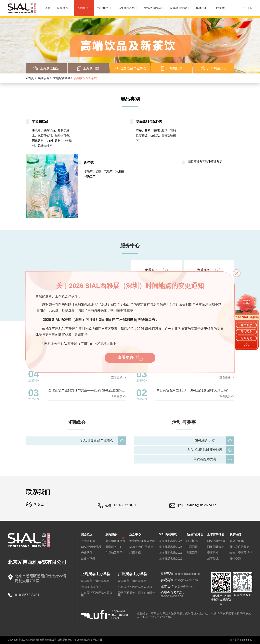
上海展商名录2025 (171, 553)
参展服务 (156, 270)
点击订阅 (225, 596)
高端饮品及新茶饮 (86, 78)
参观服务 (209, 270)
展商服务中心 (114, 547)
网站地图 (98, 640)
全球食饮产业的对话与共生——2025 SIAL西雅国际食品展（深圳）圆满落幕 (103, 390)
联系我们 (222, 8)
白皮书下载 (88, 559)
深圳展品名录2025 (171, 547)
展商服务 (83, 8)
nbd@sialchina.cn (172, 596)
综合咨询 (246, 338)
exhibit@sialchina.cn (201, 505)
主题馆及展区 (62, 78)
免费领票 (246, 325)
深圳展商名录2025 (171, 541)
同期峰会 (76, 422)
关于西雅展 (88, 541)
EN (250, 8)
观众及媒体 (237, 541)
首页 (48, 8)
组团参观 (135, 553)
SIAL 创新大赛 (216, 541)
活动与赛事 (184, 422)
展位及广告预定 (239, 547)
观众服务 (103, 8)
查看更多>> (118, 377)
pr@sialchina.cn (185, 586)
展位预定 (246, 332)
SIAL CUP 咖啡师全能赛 (205, 450)
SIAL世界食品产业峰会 (97, 440)
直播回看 (192, 553)
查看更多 (130, 358)
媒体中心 (202, 8)
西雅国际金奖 (216, 547)
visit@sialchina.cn (187, 580)
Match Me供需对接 (141, 547)
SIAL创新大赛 (205, 440)
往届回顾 (192, 547)
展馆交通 (235, 559)
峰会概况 (192, 541)
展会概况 (63, 8)
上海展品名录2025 (171, 559)
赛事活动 (213, 553)
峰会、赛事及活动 (241, 553)
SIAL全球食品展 (91, 547)
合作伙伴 (87, 553)
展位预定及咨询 (115, 541)
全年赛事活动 (179, 8)
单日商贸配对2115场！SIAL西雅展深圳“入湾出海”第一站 (197, 390)
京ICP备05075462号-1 (80, 640)
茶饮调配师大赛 (205, 459)
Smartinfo (247, 640)
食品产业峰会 (153, 8)
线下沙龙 (213, 559)
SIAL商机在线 (126, 8)
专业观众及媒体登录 (142, 541)
